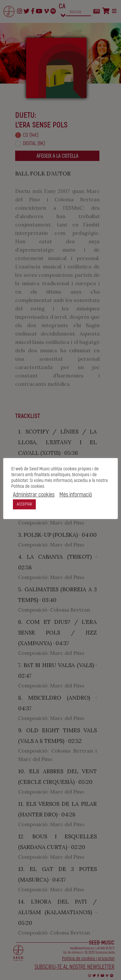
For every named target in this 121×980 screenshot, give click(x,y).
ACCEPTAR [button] (24, 504)
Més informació (76, 495)
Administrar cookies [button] (34, 495)
